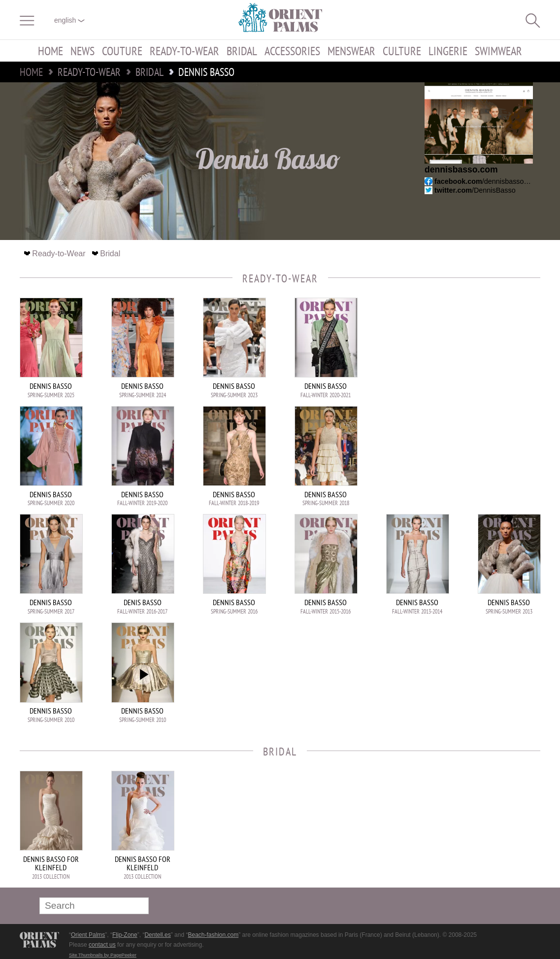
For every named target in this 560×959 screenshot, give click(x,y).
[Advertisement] (471, 364)
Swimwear (498, 51)
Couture (122, 51)
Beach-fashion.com (213, 935)
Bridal (242, 51)
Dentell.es (157, 935)
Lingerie (448, 51)
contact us (102, 945)
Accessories (292, 51)
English (69, 20)
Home (50, 51)
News (82, 51)
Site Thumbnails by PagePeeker (103, 955)
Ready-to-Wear (184, 51)
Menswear (351, 51)
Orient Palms (88, 935)
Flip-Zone (125, 935)
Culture (402, 51)
